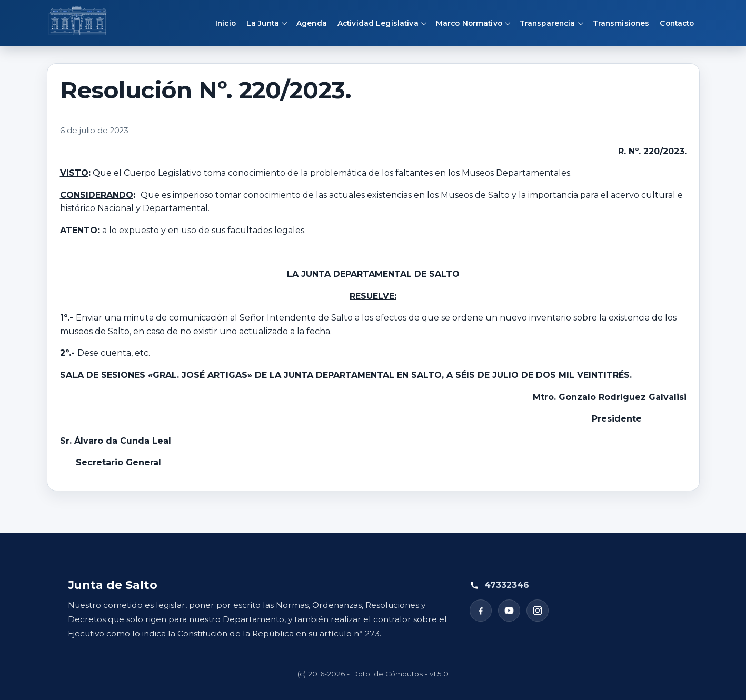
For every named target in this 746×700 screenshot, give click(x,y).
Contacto (677, 23)
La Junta (263, 23)
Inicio (226, 23)
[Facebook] (481, 611)
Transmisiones (621, 23)
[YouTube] (509, 611)
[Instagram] (538, 611)
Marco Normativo (469, 23)
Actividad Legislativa (378, 23)
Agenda (312, 23)
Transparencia (548, 23)
